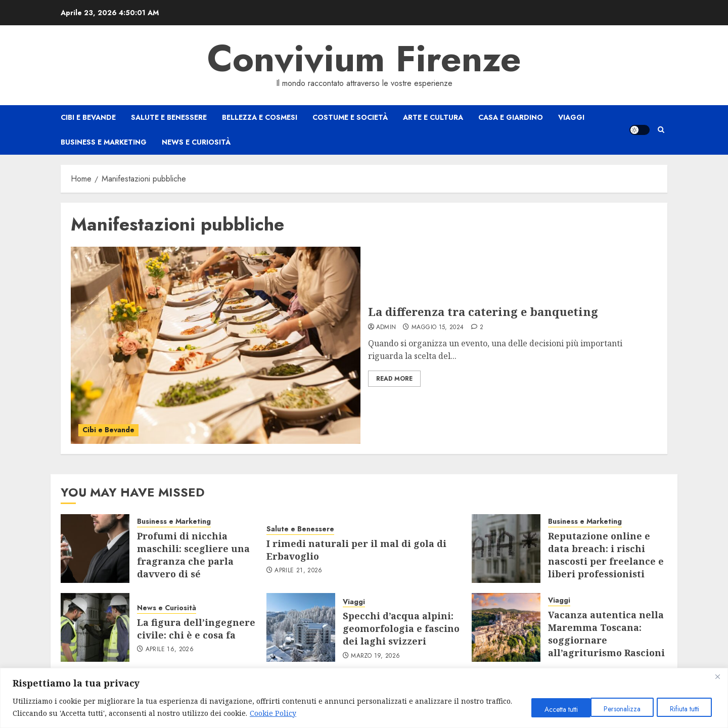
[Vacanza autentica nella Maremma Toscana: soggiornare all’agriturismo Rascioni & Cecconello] (506, 627)
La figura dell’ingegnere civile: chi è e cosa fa (196, 629)
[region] (364, 698)
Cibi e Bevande (88, 117)
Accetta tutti (684, 709)
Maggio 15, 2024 (438, 328)
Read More (394, 379)
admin (386, 328)
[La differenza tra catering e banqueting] (216, 345)
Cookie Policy (301, 713)
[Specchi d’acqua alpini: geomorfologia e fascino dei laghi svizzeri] (301, 627)
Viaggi (571, 117)
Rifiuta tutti (619, 709)
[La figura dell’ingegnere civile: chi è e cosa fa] (95, 627)
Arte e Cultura (433, 117)
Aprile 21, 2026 (298, 571)
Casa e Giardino (511, 117)
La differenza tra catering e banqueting (483, 311)
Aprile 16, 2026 (170, 650)
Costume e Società (350, 117)
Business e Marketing (104, 142)
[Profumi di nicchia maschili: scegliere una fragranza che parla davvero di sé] (95, 549)
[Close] (717, 676)
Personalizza (553, 709)
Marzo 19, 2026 (375, 656)
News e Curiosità (196, 142)
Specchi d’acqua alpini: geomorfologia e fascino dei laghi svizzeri (401, 628)
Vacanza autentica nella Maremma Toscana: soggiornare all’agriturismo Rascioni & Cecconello (606, 640)
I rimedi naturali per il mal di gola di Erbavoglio (356, 550)
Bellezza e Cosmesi (260, 117)
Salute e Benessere (169, 117)
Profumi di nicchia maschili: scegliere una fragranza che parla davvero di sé (193, 555)
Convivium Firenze (364, 59)
